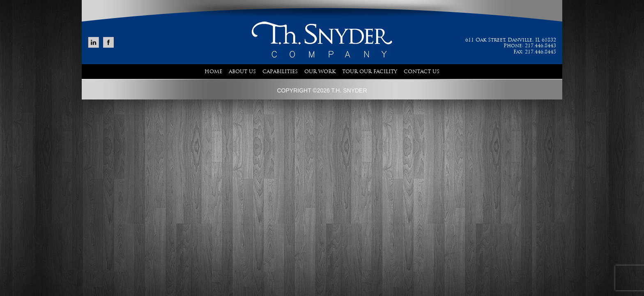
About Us (242, 72)
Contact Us (422, 72)
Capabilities (280, 72)
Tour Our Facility (370, 72)
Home (213, 72)
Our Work (320, 72)
